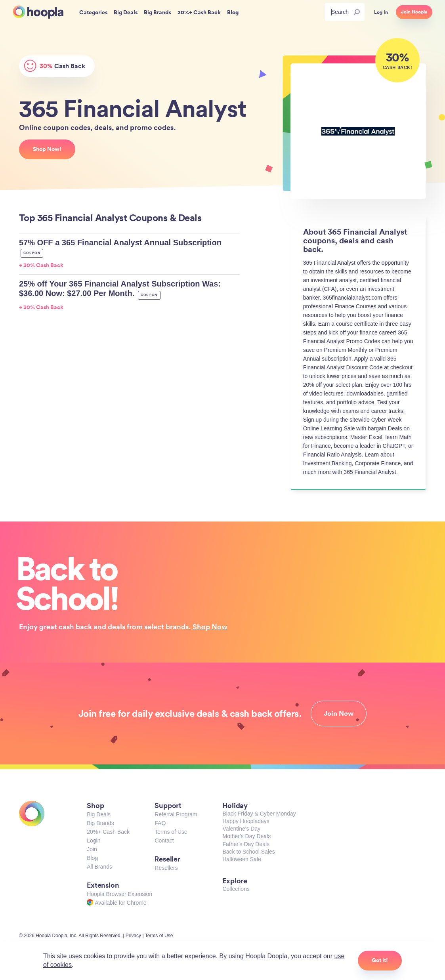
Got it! (380, 960)
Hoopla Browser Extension (119, 894)
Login (94, 841)
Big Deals (99, 814)
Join (92, 849)
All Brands (99, 867)
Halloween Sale (242, 859)
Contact (164, 841)
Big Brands (100, 823)
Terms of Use (171, 832)
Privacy (133, 936)
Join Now (339, 713)
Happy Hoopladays (246, 821)
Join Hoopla (414, 12)
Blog (92, 858)
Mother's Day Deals (246, 836)
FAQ (160, 823)
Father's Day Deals (246, 844)
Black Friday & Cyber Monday (259, 814)
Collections (236, 889)
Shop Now (210, 627)
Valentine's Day (241, 829)
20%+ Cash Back (108, 832)
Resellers (166, 868)
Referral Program (176, 814)
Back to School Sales (248, 852)
